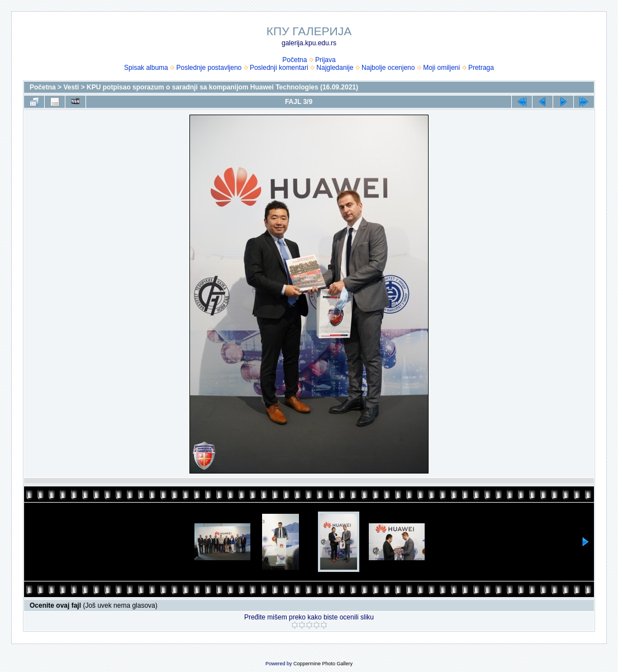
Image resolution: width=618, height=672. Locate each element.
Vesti (71, 87)
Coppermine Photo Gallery (323, 664)
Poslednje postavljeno (209, 68)
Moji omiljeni (441, 68)
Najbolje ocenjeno (388, 68)
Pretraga (481, 68)
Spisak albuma (146, 68)
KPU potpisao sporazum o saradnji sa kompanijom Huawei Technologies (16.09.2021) (222, 87)
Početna (294, 60)
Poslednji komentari (279, 68)
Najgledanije (335, 68)
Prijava (325, 60)
